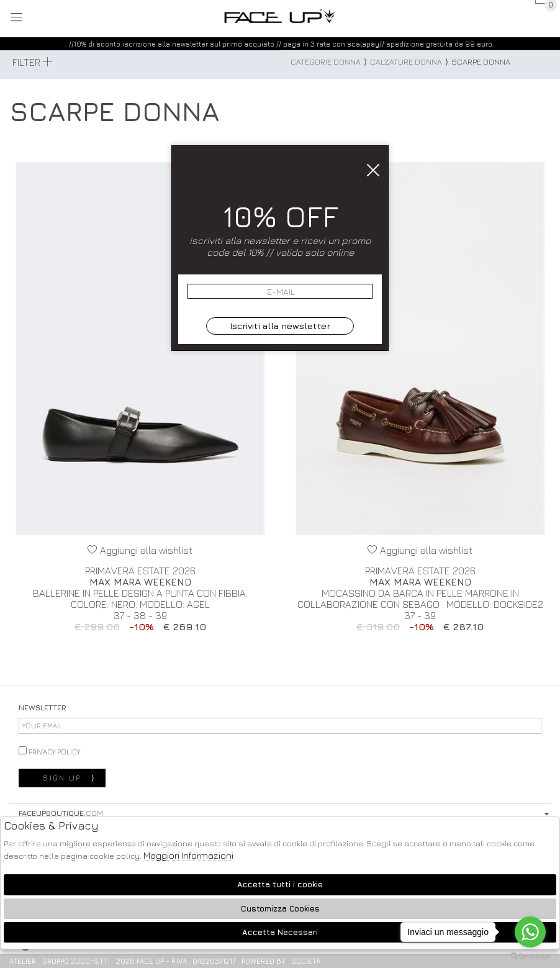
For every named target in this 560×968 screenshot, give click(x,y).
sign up (69, 778)
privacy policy (49, 751)
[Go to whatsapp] (530, 932)
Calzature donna (406, 62)
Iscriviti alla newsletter (280, 326)
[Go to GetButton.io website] (530, 956)
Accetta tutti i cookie (280, 884)
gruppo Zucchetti (76, 961)
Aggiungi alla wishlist (140, 550)
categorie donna (326, 62)
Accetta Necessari (280, 932)
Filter (33, 62)
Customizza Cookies (280, 909)
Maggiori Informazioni (188, 855)
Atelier (23, 961)
